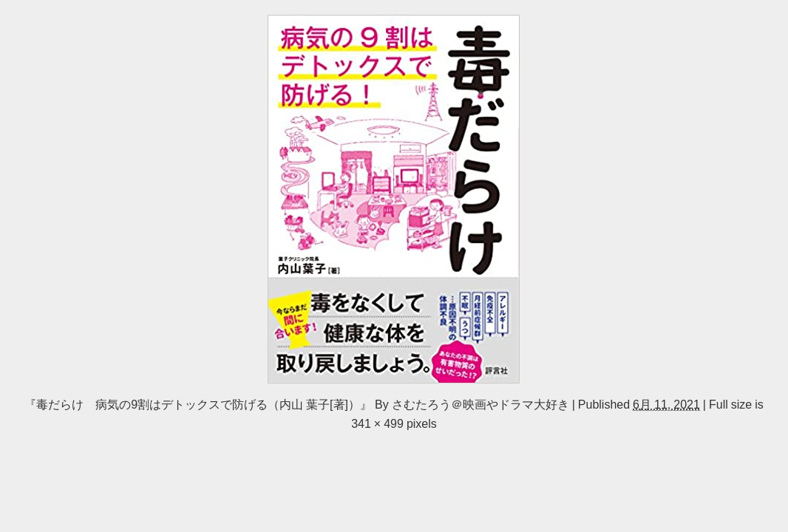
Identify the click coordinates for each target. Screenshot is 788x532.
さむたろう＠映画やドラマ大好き (480, 404)
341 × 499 (377, 423)
